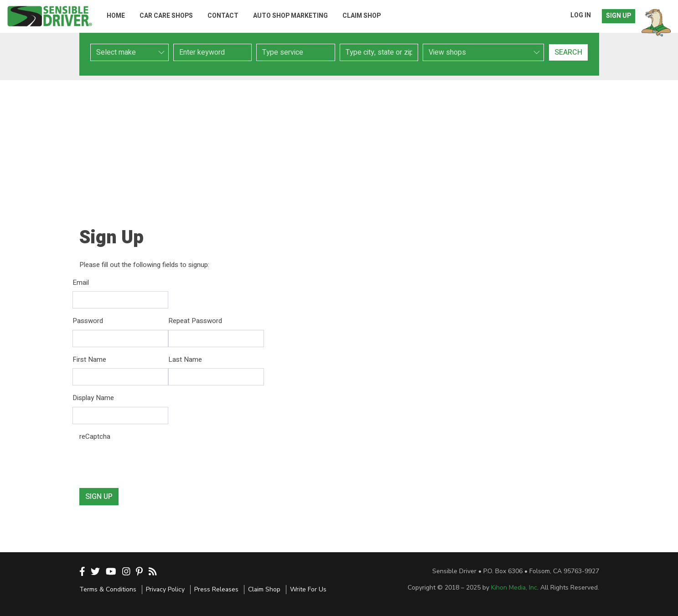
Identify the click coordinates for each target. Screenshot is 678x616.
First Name (89, 359)
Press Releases (216, 589)
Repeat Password (195, 321)
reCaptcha (95, 436)
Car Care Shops (166, 16)
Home (116, 16)
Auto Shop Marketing (290, 16)
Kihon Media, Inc (514, 588)
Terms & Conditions (108, 589)
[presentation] (149, 463)
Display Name (93, 398)
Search (568, 52)
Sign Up (618, 16)
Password (88, 321)
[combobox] (295, 52)
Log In (581, 15)
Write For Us (308, 589)
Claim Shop (362, 16)
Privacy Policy (165, 589)
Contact (223, 16)
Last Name (185, 359)
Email (81, 282)
